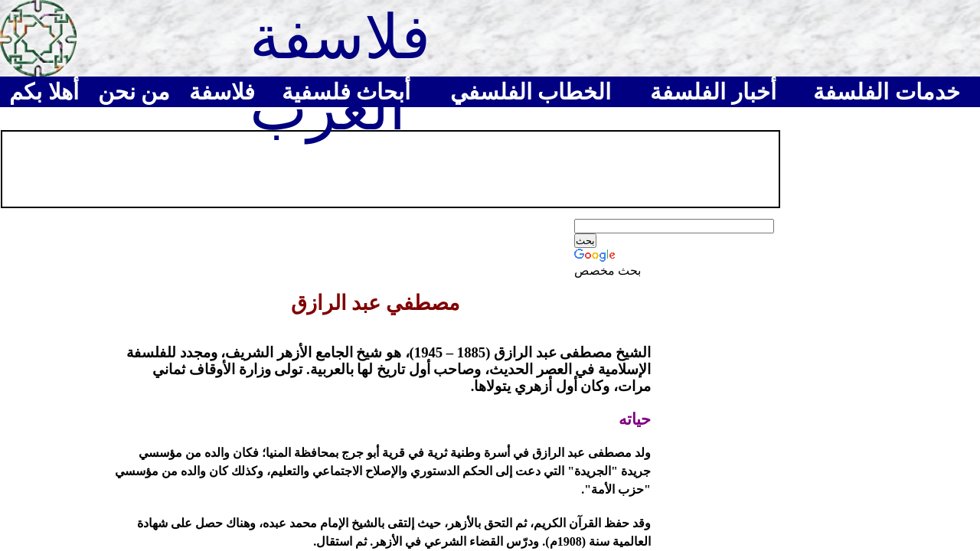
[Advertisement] (283, 168)
